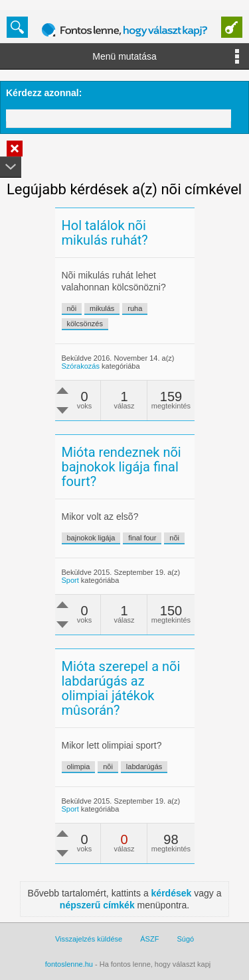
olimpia (79, 766)
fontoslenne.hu (69, 964)
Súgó (185, 939)
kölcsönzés (85, 324)
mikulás (102, 308)
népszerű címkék (97, 905)
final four (142, 538)
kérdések (172, 893)
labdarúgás (144, 766)
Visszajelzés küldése (89, 939)
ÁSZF (149, 939)
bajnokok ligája (91, 538)
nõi (72, 308)
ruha (135, 308)
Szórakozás (81, 366)
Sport (70, 580)
